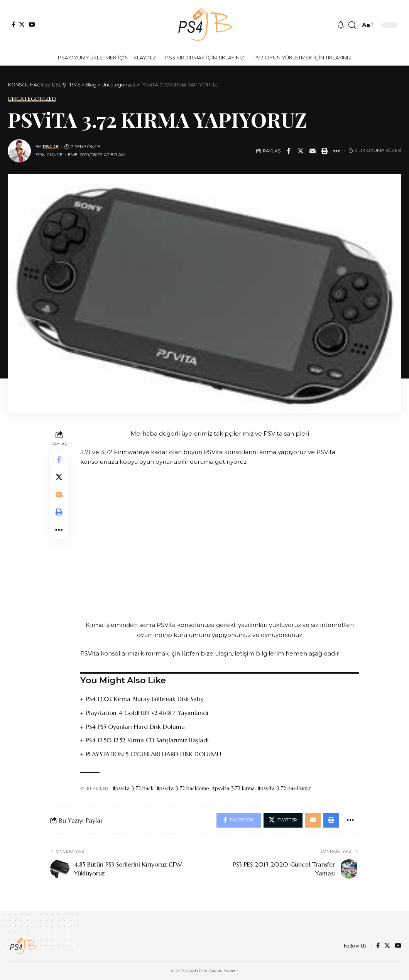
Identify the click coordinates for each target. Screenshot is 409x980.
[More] (336, 151)
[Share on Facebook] (289, 151)
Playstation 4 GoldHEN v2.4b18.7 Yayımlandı (148, 713)
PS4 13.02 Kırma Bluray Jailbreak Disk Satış (145, 699)
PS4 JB (51, 147)
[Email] (313, 151)
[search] (352, 25)
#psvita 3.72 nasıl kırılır (284, 787)
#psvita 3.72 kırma (233, 787)
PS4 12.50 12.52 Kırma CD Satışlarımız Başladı (148, 740)
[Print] (324, 151)
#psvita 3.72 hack (133, 787)
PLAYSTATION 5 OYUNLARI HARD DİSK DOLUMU (154, 753)
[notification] (341, 25)
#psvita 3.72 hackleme (183, 787)
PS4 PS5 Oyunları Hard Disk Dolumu (135, 726)
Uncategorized (32, 99)
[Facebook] (13, 24)
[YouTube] (32, 24)
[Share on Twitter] (301, 151)
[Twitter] (22, 24)
